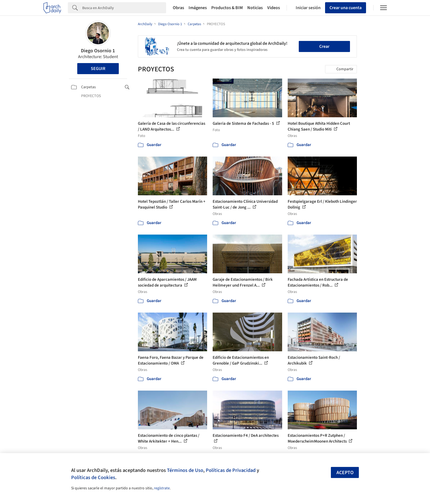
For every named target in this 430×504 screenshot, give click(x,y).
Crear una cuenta (346, 8)
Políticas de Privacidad (231, 470)
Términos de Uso (185, 470)
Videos (274, 8)
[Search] (124, 8)
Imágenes (198, 8)
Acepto (345, 473)
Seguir (98, 69)
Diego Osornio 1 (98, 51)
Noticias (255, 8)
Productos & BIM (227, 8)
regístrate (162, 488)
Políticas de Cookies (93, 477)
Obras (178, 8)
